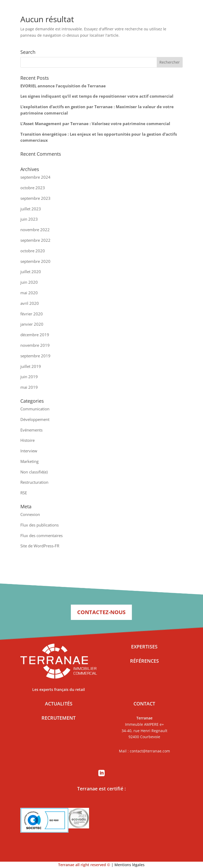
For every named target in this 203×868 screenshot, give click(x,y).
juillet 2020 (31, 272)
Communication (35, 409)
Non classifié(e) (34, 472)
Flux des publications (40, 525)
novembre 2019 (35, 345)
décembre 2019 (35, 335)
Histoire (27, 440)
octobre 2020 (33, 251)
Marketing (29, 461)
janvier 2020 (32, 324)
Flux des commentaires (41, 535)
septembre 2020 (35, 261)
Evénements (31, 430)
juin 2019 (29, 377)
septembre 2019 (35, 356)
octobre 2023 (33, 188)
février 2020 (32, 314)
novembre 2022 (35, 230)
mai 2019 (29, 387)
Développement (35, 419)
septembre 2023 (35, 198)
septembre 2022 (35, 240)
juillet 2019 (31, 366)
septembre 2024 (35, 177)
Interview (29, 451)
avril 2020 (30, 303)
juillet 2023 (31, 209)
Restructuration (34, 482)
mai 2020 (29, 293)
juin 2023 (29, 219)
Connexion (30, 514)
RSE (24, 493)
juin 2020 (29, 282)
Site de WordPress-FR (40, 546)
